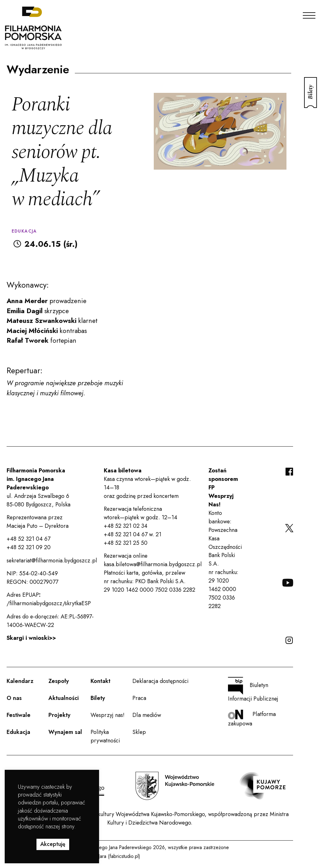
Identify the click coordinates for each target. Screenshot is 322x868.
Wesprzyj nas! (108, 715)
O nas (14, 698)
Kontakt (100, 681)
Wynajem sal (65, 732)
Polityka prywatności (105, 736)
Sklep (139, 732)
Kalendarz (20, 681)
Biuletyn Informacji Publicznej (253, 690)
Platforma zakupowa (252, 719)
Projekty (59, 715)
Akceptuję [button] (53, 844)
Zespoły (59, 681)
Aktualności (64, 698)
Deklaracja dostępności (160, 681)
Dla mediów (147, 715)
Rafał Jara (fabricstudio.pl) (113, 856)
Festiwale (19, 715)
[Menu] (309, 14)
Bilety (98, 698)
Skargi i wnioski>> (31, 638)
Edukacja (18, 732)
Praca (139, 698)
